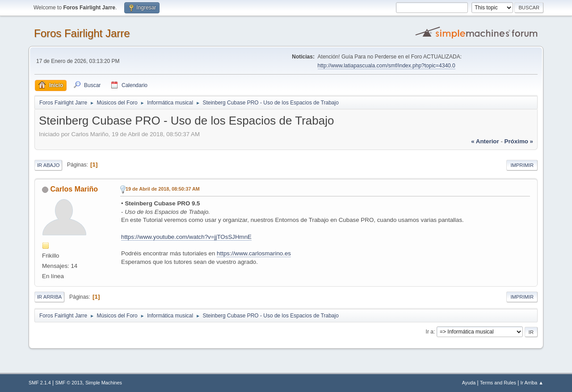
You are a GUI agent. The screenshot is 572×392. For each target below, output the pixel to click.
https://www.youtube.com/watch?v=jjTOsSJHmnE (186, 237)
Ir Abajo (48, 165)
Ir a (430, 332)
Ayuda (469, 383)
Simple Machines (104, 383)
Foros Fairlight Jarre (82, 33)
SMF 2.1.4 (40, 383)
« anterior (485, 141)
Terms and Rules (498, 383)
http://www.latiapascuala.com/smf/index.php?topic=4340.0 (387, 66)
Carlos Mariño (74, 189)
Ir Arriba (49, 297)
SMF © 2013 (69, 383)
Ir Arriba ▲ (532, 383)
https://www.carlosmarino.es (254, 253)
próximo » (519, 141)
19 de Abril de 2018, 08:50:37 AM (163, 189)
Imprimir (522, 165)
